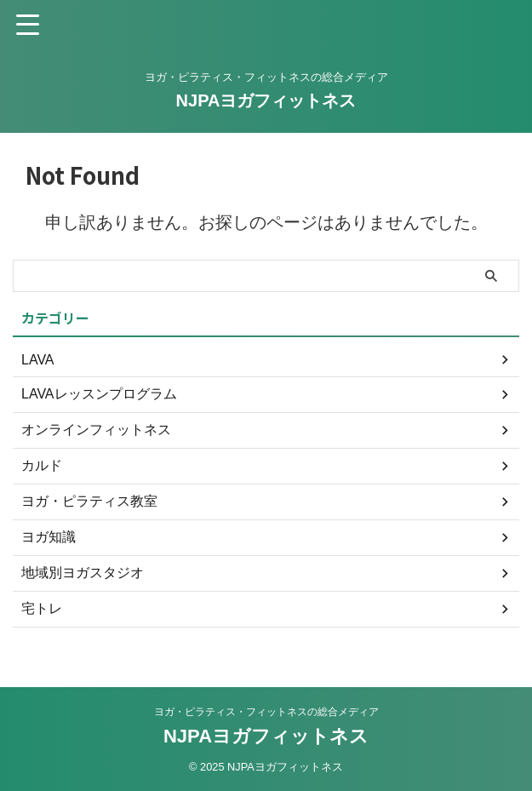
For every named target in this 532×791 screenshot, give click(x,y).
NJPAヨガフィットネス (266, 100)
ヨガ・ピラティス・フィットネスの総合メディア (266, 712)
